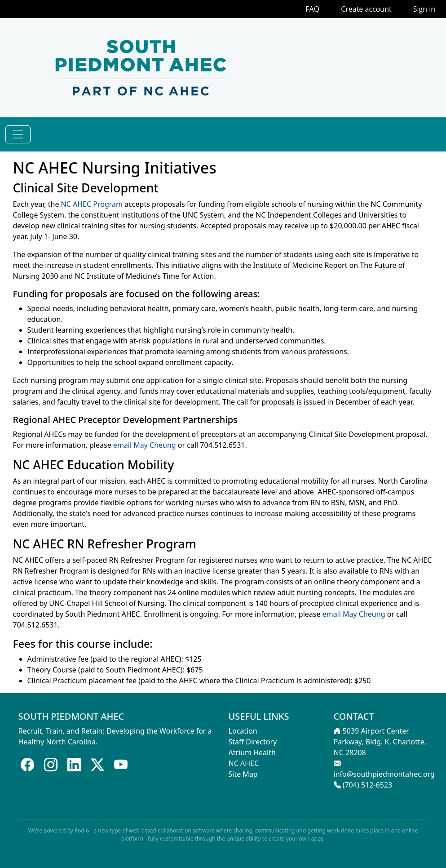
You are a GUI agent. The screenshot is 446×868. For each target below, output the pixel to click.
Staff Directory (253, 742)
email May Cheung (145, 445)
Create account (366, 9)
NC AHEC (244, 763)
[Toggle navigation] (18, 134)
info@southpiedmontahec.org (384, 774)
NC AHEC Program (92, 204)
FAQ (312, 9)
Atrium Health (252, 752)
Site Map (243, 774)
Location (243, 731)
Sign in (424, 9)
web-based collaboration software (172, 830)
